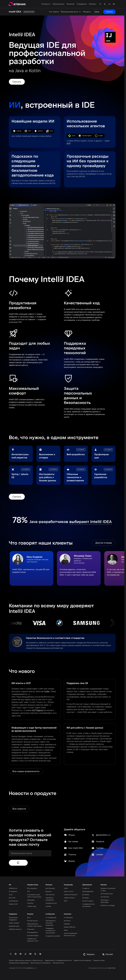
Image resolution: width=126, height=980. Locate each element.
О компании (68, 918)
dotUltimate (105, 897)
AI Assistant (13, 891)
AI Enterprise (13, 901)
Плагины (72, 855)
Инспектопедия (33, 936)
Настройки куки (58, 963)
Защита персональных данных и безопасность (26, 960)
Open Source (69, 891)
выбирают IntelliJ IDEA (91, 522)
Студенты (86, 888)
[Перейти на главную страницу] (17, 4)
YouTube (100, 848)
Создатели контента (53, 936)
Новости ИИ (13, 904)
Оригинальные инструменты (41, 963)
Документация (14, 926)
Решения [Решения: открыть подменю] (70, 4)
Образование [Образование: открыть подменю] (58, 4)
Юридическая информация (19, 963)
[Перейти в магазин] (109, 4)
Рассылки (31, 929)
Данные (48, 891)
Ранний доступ (32, 921)
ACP (68, 144)
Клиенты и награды (108, 905)
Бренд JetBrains (70, 927)
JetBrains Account (15, 929)
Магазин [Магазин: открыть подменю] (93, 4)
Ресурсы (87, 12)
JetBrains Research (71, 895)
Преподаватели (88, 891)
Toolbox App (32, 906)
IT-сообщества (51, 918)
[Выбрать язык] (114, 4)
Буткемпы (86, 895)
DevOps (48, 906)
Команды (86, 898)
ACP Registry (38, 710)
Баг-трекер (73, 842)
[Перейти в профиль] (105, 4)
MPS (65, 901)
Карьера (67, 924)
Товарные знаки (99, 960)
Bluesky (72, 861)
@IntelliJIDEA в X (103, 835)
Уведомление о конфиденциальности (58, 960)
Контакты (67, 921)
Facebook (100, 842)
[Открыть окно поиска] (100, 4)
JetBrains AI (13, 888)
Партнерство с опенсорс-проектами (51, 923)
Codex (47, 691)
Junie (11, 895)
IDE (28, 891)
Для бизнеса (50, 888)
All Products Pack (107, 894)
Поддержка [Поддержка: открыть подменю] (82, 4)
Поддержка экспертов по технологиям (50, 931)
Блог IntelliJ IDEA (76, 848)
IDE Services (50, 895)
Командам (31, 900)
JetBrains (30, 968)
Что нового (54, 12)
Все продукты (32, 888)
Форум (72, 835)
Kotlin (66, 888)
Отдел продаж (14, 923)
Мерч (66, 930)
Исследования (32, 932)
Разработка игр (51, 903)
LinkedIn (99, 855)
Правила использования (82, 960)
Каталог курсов (88, 901)
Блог (29, 918)
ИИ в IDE (12, 898)
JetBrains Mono (69, 898)
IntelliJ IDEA (111, 968)
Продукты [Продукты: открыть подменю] (46, 4)
